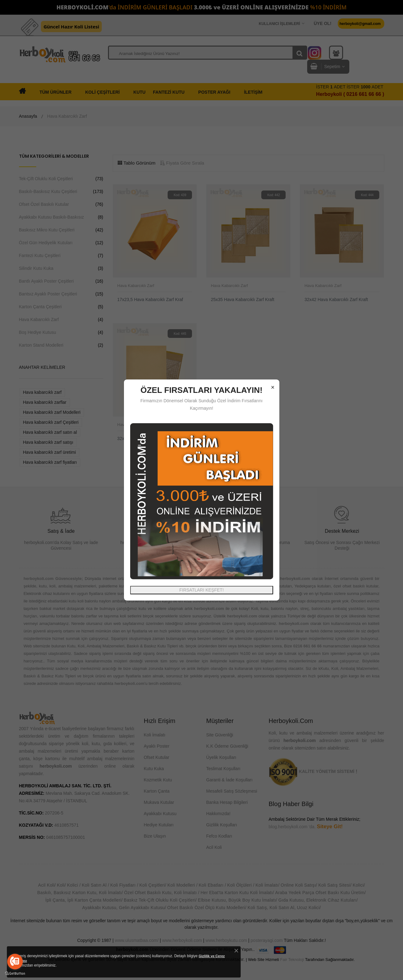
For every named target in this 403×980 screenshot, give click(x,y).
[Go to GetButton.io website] (15, 974)
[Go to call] (15, 962)
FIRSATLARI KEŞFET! (201, 590)
